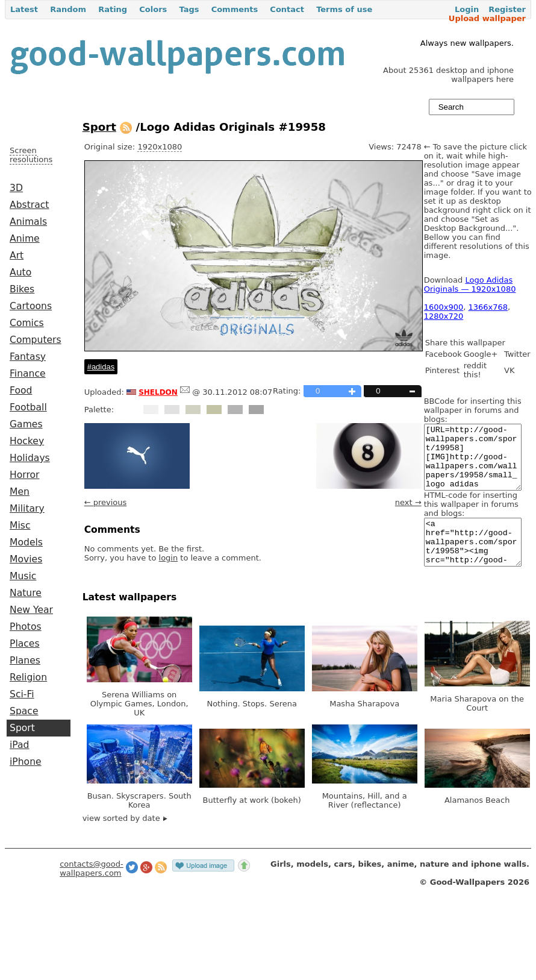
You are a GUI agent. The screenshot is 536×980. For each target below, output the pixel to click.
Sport (22, 728)
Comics (27, 323)
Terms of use (344, 9)
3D (16, 188)
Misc (20, 526)
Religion (28, 677)
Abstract (29, 205)
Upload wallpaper (487, 18)
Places (25, 644)
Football (28, 407)
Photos (26, 627)
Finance (28, 374)
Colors (153, 9)
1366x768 (488, 307)
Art (17, 256)
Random (68, 9)
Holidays (30, 458)
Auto (20, 272)
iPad (20, 745)
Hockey (27, 441)
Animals (28, 222)
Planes (25, 661)
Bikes (22, 289)
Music (23, 576)
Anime (25, 239)
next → (408, 502)
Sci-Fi (22, 694)
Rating (113, 9)
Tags (189, 9)
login (169, 558)
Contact (287, 9)
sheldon (158, 391)
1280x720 (444, 316)
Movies (26, 559)
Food (21, 391)
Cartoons (31, 306)
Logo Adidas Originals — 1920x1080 (470, 284)
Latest (24, 9)
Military (27, 509)
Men (20, 492)
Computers (36, 340)
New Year (31, 610)
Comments (235, 9)
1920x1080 (160, 147)
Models (26, 542)
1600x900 (444, 307)
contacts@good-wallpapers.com (92, 890)
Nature (26, 593)
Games (26, 424)
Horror (24, 475)
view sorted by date (125, 840)
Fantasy (28, 357)
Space (24, 711)
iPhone (26, 762)
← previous (106, 502)
